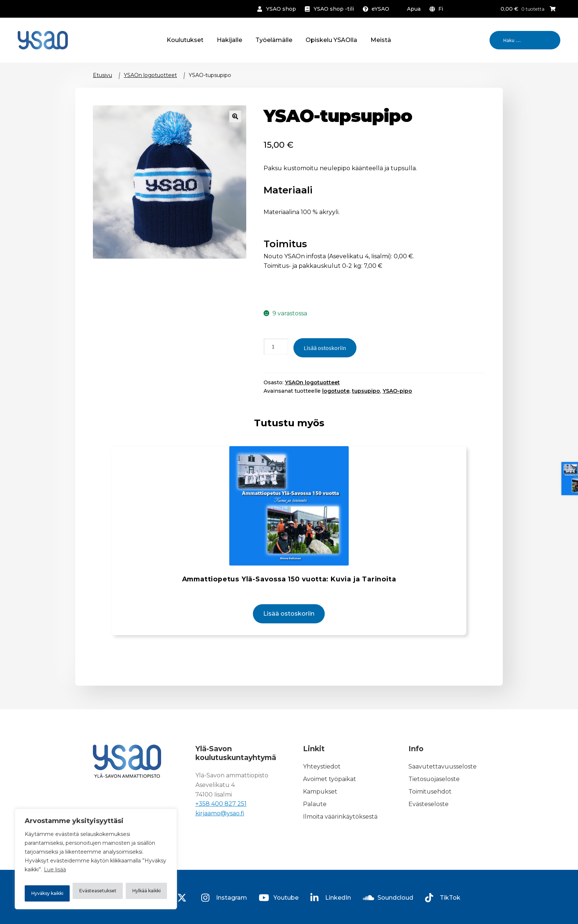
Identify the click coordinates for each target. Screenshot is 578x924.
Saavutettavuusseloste (443, 777)
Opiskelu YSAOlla (331, 40)
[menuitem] (438, 9)
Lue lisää (55, 856)
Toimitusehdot (430, 802)
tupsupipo (366, 391)
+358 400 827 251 (221, 814)
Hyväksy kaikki (96, 893)
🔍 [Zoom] (235, 116)
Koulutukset (185, 40)
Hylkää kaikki (135, 874)
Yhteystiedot (322, 777)
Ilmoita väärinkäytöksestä (340, 827)
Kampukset (320, 802)
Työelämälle (274, 40)
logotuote (336, 391)
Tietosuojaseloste (434, 790)
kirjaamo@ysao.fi (220, 824)
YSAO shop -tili (334, 9)
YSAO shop (281, 9)
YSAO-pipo (397, 391)
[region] (96, 852)
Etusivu (102, 75)
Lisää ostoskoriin (325, 348)
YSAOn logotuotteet (150, 75)
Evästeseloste (429, 814)
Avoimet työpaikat (330, 790)
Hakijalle (229, 40)
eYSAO (380, 9)
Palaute (315, 814)
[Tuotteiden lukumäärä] (276, 346)
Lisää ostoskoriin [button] (289, 625)
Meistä (381, 40)
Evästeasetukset (62, 874)
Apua (414, 9)
